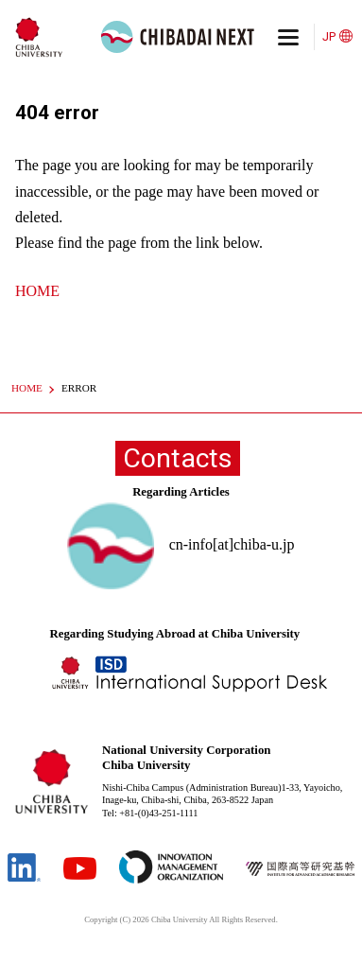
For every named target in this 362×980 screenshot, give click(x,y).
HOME (37, 291)
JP (329, 36)
